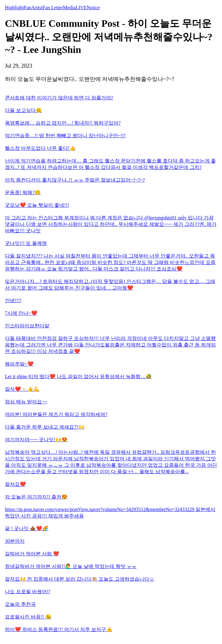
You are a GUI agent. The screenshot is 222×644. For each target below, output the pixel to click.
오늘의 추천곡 (20, 604)
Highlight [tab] (14, 8)
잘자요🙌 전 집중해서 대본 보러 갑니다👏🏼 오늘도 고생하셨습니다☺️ (80, 579)
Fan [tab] (27, 8)
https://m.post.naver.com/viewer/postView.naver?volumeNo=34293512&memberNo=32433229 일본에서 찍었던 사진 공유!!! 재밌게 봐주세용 (110, 513)
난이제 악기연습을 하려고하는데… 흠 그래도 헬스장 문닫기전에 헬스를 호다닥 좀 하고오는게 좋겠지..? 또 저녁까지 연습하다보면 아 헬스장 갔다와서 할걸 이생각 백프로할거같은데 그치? (110, 164)
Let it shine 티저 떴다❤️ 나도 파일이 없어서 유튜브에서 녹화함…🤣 (78, 376)
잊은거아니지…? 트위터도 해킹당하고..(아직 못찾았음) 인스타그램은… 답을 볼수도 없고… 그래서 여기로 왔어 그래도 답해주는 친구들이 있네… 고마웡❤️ (110, 285)
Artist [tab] (37, 8)
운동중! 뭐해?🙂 (23, 192)
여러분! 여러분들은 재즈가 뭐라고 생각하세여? (56, 414)
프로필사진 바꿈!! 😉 (28, 617)
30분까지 (15, 541)
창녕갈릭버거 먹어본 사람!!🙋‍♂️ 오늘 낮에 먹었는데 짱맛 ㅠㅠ (71, 566)
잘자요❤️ (15, 484)
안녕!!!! (13, 300)
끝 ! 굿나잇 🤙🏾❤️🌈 (27, 528)
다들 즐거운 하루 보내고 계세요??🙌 (45, 427)
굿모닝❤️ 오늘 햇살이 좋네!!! (37, 205)
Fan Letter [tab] (53, 8)
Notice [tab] (93, 8)
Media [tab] (69, 8)
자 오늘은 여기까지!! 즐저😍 (36, 497)
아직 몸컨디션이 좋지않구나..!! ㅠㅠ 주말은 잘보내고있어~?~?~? (75, 180)
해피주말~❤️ (19, 364)
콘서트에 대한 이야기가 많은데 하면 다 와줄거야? (59, 98)
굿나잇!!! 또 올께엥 (26, 243)
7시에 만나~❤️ (21, 313)
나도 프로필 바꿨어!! (28, 592)
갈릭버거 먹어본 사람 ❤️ (32, 554)
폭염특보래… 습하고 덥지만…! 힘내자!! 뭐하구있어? (63, 123)
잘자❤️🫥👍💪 (22, 389)
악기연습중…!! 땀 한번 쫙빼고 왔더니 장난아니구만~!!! (65, 136)
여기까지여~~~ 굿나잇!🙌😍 (36, 440)
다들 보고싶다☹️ (23, 110)
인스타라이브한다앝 (27, 326)
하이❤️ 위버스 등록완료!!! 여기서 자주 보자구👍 (59, 629)
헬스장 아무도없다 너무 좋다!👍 (40, 148)
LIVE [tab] (81, 8)
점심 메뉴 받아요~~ (26, 402)
